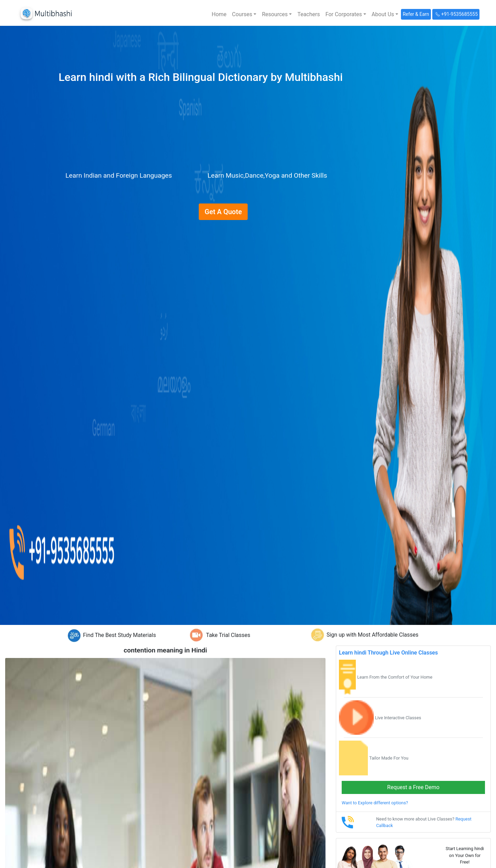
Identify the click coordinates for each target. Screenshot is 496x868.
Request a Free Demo (413, 787)
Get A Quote (223, 212)
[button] (244, 14)
